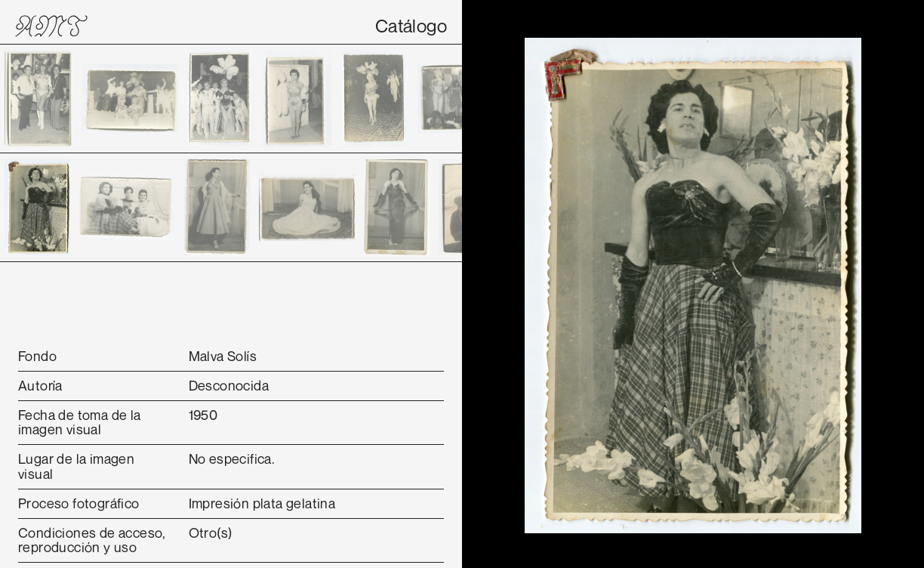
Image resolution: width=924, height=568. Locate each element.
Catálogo (411, 26)
